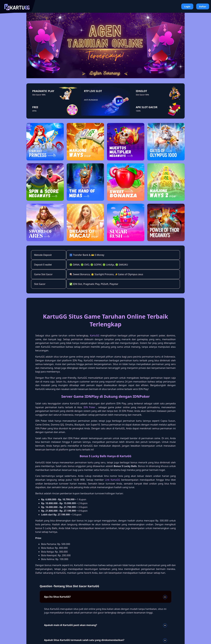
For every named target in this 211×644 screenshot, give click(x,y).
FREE (35, 107)
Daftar (203, 6)
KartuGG (95, 336)
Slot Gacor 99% (142, 95)
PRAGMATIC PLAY (43, 91)
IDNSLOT (141, 91)
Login (187, 6)
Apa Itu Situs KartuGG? (105, 597)
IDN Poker (89, 407)
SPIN (34, 111)
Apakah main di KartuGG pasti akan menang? (105, 625)
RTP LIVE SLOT (93, 91)
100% (138, 111)
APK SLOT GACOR (147, 107)
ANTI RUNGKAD (91, 100)
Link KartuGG (112, 480)
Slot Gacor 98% (39, 95)
